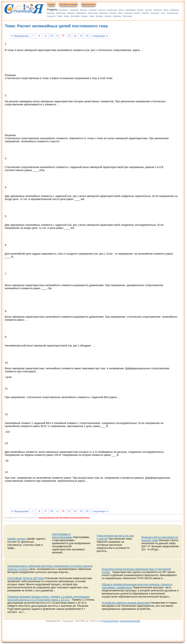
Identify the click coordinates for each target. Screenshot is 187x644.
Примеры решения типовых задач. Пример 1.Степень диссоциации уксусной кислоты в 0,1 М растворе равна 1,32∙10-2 (48, 598)
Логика (166, 10)
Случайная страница (68, 4)
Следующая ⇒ (100, 36)
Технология (51, 16)
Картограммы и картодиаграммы (62, 536)
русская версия (110, 621)
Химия (92, 16)
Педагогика (104, 13)
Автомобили (63, 10)
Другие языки (112, 10)
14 (75, 36)
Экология (108, 16)
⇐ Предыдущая (20, 36)
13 (69, 36)
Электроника (127, 16)
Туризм (60, 16)
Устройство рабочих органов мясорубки (126, 603)
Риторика (145, 13)
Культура (148, 10)
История (140, 10)
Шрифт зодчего (17, 539)
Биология (84, 10)
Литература (157, 10)
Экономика (117, 16)
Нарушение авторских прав (49, 518)
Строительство (172, 13)
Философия (75, 16)
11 (58, 36)
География (93, 10)
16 (87, 36)
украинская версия (130, 621)
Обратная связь (89, 4)
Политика (113, 13)
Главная (51, 4)
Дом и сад (102, 10)
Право (120, 13)
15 (81, 36)
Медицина (51, 13)
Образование (81, 13)
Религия (137, 13)
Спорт (163, 13)
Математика (174, 10)
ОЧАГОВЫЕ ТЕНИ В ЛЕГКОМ (25, 578)
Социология (155, 13)
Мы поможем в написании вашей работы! (75, 518)
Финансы (84, 16)
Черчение (99, 16)
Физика (67, 16)
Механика (71, 13)
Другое (121, 10)
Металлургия (61, 13)
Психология (128, 13)
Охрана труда (93, 13)
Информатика (131, 10)
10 (51, 36)
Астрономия (74, 10)
